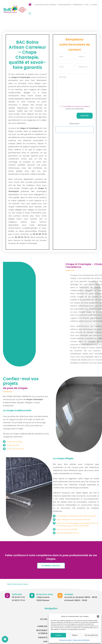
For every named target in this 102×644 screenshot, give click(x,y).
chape (14, 77)
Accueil (44, 619)
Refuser (75, 635)
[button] (98, 616)
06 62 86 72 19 (18, 597)
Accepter (58, 635)
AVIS (45, 642)
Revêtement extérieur (42, 632)
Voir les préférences (91, 635)
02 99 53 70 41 (18, 600)
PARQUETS (43, 637)
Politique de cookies (65, 640)
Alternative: (75, 124)
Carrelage (42, 626)
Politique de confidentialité (81, 640)
